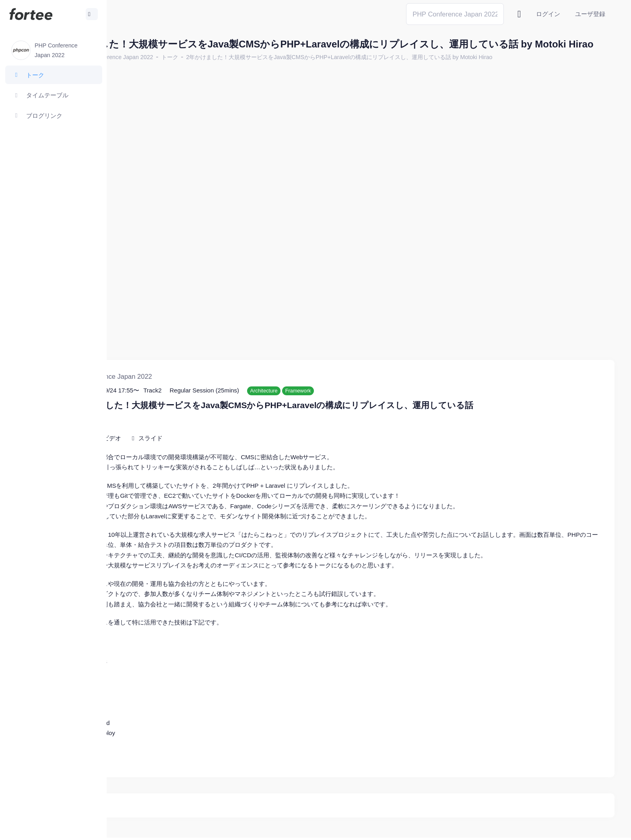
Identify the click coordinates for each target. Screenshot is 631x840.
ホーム (133, 70)
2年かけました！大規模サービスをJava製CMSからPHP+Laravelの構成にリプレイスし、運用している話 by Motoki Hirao (410, 70)
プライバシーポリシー (583, 828)
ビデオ (183, 416)
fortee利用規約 (521, 828)
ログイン (548, 14)
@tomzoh (264, 828)
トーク (241, 70)
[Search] (455, 14)
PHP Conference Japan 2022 (187, 70)
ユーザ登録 (590, 14)
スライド (222, 416)
